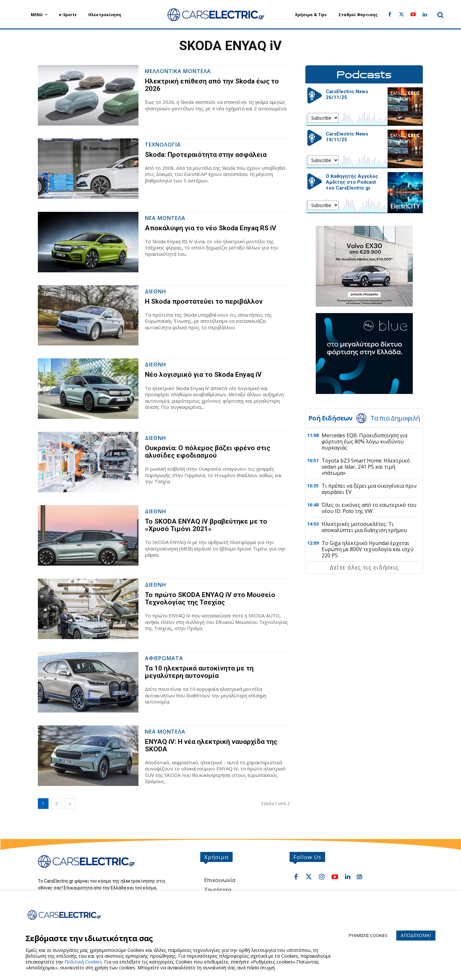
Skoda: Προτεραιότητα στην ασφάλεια (206, 155)
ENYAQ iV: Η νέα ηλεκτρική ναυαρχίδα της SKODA (211, 745)
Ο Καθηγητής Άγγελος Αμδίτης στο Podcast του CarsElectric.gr (352, 182)
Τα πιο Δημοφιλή (395, 418)
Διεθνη (156, 292)
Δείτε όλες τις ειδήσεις (364, 567)
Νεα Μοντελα (165, 218)
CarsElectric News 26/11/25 (347, 94)
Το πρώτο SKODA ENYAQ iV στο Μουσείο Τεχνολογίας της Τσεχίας (210, 599)
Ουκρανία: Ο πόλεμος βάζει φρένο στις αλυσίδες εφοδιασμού (208, 452)
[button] (441, 15)
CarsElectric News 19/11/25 (347, 137)
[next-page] (70, 804)
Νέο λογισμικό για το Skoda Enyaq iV (203, 375)
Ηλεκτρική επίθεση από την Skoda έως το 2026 (212, 85)
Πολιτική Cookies (83, 962)
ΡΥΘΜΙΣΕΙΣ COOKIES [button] (368, 935)
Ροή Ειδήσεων (330, 418)
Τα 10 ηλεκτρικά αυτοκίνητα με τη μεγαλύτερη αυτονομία (199, 672)
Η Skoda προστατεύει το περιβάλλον (204, 301)
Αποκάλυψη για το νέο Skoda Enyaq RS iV (211, 228)
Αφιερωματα (164, 659)
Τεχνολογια (163, 145)
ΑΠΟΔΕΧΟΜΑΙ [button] (416, 935)
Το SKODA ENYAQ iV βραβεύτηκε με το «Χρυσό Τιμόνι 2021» (206, 525)
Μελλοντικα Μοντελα (178, 72)
